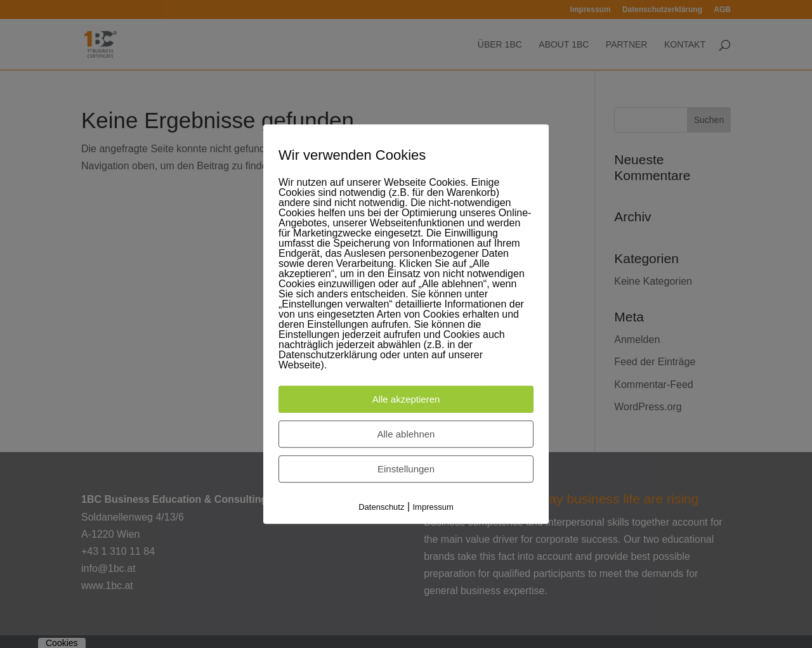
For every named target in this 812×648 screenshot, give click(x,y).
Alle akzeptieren (406, 400)
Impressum (433, 508)
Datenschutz (381, 508)
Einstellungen (406, 470)
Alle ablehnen (406, 435)
